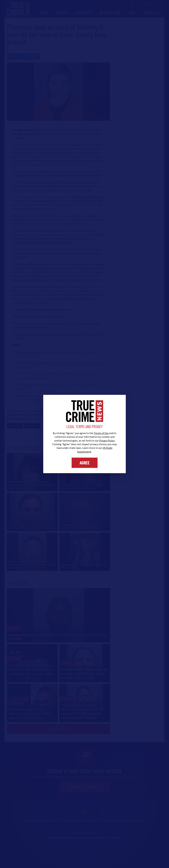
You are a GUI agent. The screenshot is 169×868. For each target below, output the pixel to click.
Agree (85, 463)
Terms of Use (101, 433)
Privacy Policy (107, 441)
